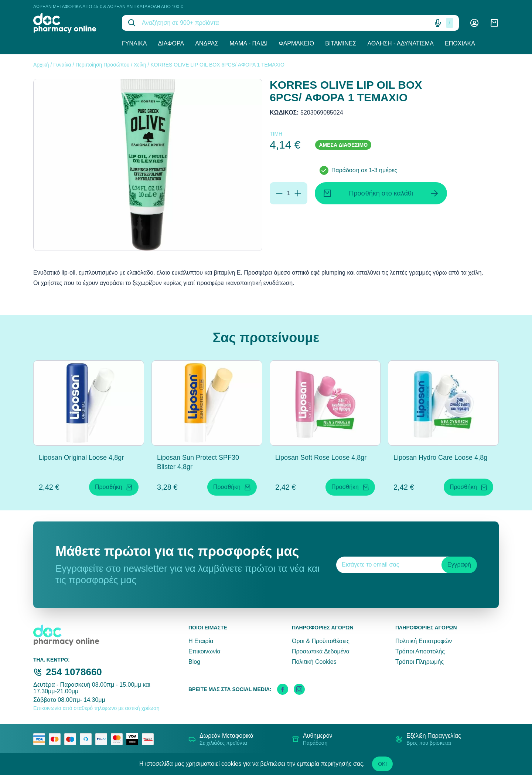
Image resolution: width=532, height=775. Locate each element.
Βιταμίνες (341, 43)
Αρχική (41, 65)
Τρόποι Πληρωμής (420, 662)
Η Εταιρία (201, 641)
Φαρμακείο (296, 43)
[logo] (72, 23)
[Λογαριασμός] (474, 23)
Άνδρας (207, 43)
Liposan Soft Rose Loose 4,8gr (321, 458)
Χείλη (140, 65)
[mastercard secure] (119, 739)
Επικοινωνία (204, 651)
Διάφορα (171, 43)
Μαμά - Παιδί (248, 43)
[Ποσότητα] (289, 193)
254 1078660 (74, 672)
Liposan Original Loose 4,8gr (81, 458)
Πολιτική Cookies (314, 662)
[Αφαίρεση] (279, 193)
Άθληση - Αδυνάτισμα (400, 43)
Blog (194, 662)
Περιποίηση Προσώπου (102, 65)
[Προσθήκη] (298, 193)
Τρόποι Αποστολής (420, 651)
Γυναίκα (134, 43)
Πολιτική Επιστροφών (424, 641)
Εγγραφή (459, 565)
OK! (382, 764)
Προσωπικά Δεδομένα (321, 651)
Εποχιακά (460, 43)
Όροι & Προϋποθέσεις (321, 641)
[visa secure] (134, 739)
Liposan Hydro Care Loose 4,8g (440, 458)
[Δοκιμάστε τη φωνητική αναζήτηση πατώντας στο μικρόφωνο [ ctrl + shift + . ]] (438, 23)
